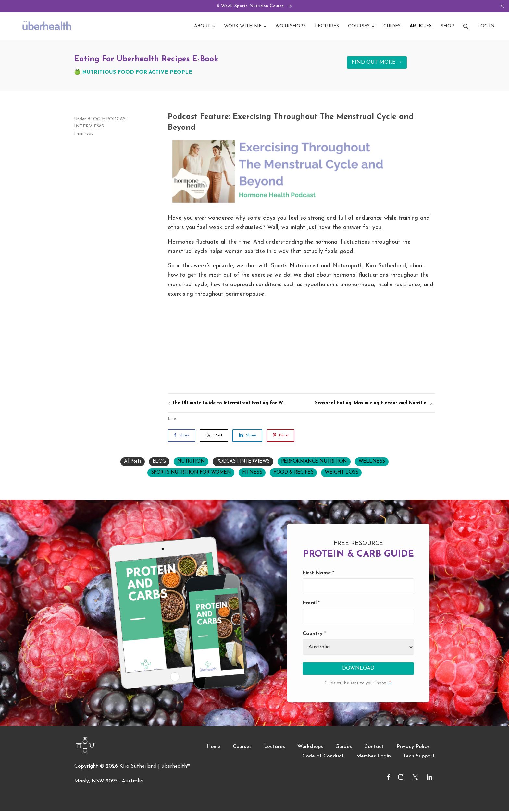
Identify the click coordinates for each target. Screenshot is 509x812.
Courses (242, 747)
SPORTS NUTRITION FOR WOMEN (191, 473)
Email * (311, 604)
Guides (344, 747)
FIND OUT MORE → (377, 63)
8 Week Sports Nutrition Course (255, 6)
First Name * (318, 573)
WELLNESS (372, 462)
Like (172, 420)
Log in (486, 26)
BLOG (94, 120)
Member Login (373, 757)
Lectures (274, 747)
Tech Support (419, 757)
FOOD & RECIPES (293, 473)
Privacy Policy (413, 747)
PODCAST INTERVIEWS (243, 462)
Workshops (310, 747)
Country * (314, 634)
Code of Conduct (323, 757)
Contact (374, 747)
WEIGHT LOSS (341, 473)
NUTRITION (191, 462)
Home (213, 747)
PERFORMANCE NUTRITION (314, 462)
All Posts (133, 462)
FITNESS (252, 473)
